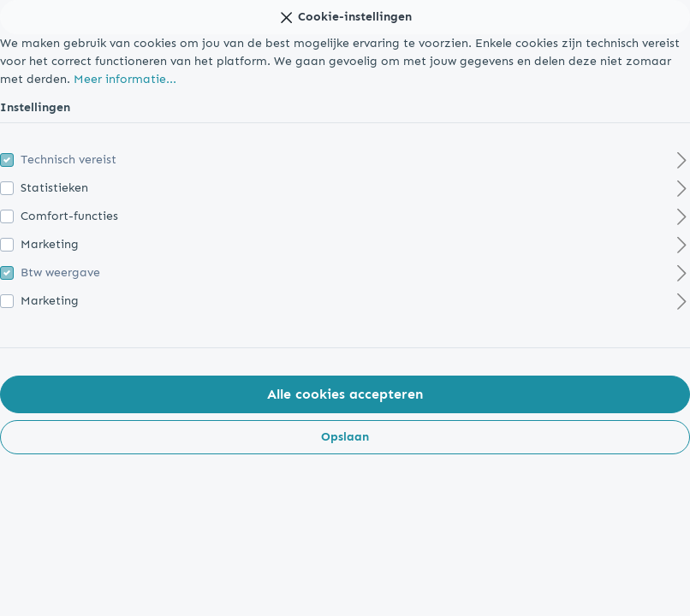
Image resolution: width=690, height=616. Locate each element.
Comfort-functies (69, 216)
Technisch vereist (68, 160)
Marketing (50, 244)
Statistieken (54, 188)
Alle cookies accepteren (345, 394)
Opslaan (345, 437)
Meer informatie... (125, 79)
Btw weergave (60, 272)
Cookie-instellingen (345, 14)
